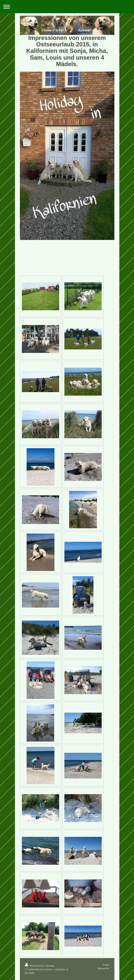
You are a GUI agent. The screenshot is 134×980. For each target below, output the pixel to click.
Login (106, 965)
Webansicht (103, 968)
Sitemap (50, 966)
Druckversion (35, 966)
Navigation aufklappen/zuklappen (67, 7)
